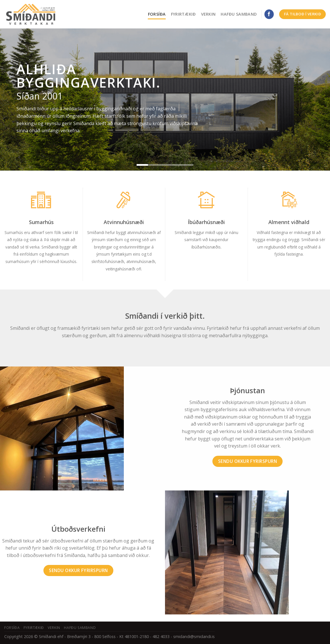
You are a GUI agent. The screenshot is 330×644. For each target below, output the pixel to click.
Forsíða (157, 14)
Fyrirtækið (183, 14)
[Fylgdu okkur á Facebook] (269, 14)
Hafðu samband (239, 14)
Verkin (208, 14)
